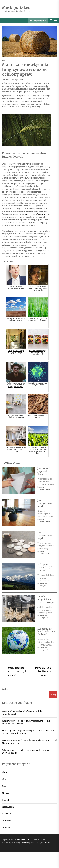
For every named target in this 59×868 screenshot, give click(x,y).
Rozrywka (7, 814)
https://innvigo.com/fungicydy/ (33, 214)
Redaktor (5, 80)
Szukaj (5, 689)
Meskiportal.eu (16, 8)
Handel (5, 800)
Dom (4, 786)
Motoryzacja (8, 807)
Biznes (5, 772)
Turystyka (7, 821)
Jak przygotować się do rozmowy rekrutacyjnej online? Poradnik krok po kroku (27, 722)
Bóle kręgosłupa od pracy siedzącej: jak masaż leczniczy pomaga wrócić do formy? (28, 732)
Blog (4, 779)
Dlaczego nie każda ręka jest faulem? (46, 632)
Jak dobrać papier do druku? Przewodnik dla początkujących (22, 713)
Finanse (6, 793)
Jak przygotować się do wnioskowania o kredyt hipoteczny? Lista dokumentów (29, 742)
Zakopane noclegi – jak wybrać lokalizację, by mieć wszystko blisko (46, 572)
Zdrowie (6, 828)
